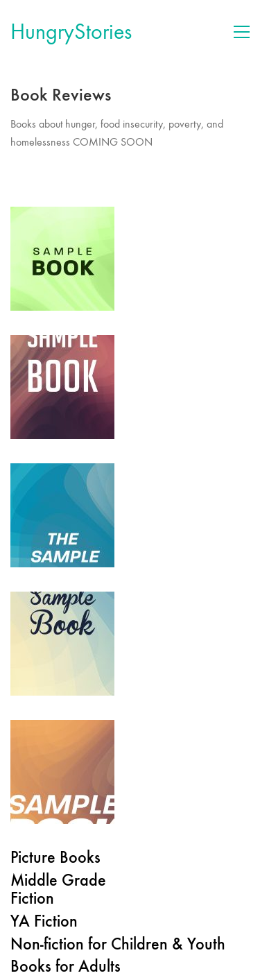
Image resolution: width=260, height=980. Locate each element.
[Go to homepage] (71, 32)
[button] (242, 32)
